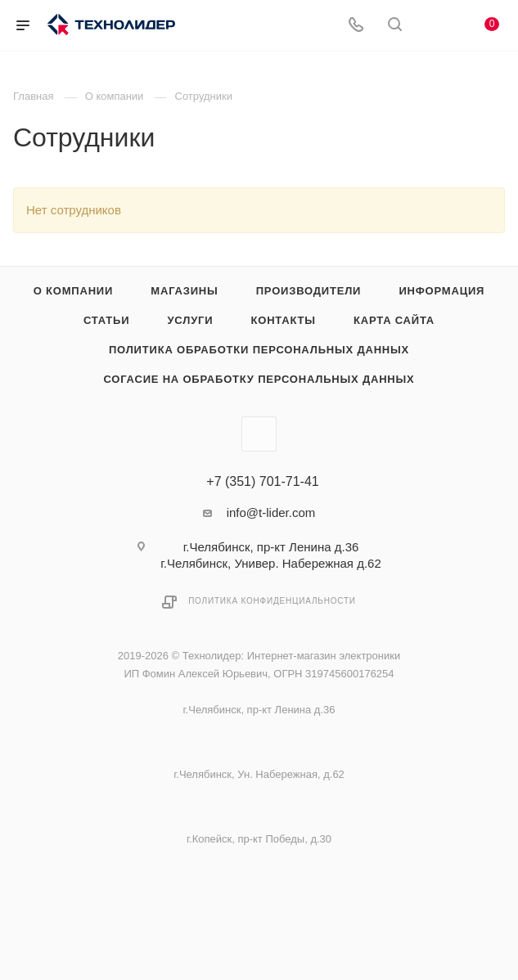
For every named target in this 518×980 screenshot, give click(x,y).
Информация (441, 291)
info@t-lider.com (271, 512)
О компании (73, 291)
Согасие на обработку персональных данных (259, 379)
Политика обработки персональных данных (259, 350)
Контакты (284, 320)
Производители (309, 291)
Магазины (184, 291)
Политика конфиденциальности (272, 601)
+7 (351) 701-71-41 (262, 482)
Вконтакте (259, 434)
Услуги (190, 320)
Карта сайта (394, 320)
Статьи (106, 320)
